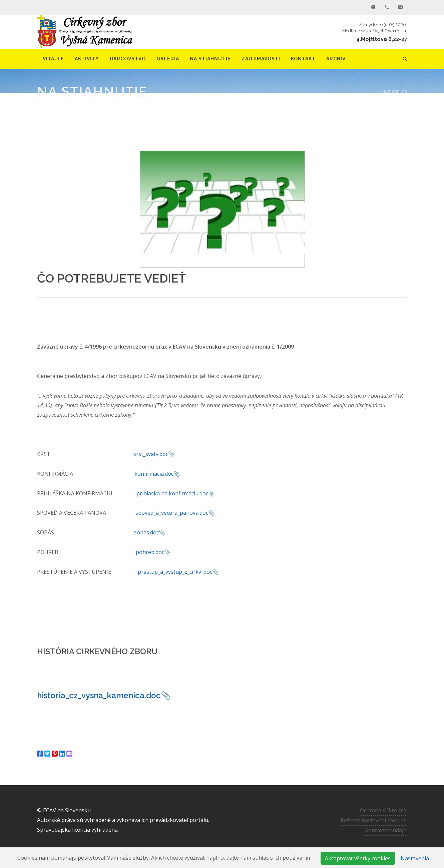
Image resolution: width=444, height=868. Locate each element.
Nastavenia (415, 858)
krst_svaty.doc (151, 454)
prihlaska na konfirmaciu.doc (172, 493)
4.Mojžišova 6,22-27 (382, 39)
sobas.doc (146, 532)
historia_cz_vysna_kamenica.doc (99, 695)
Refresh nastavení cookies (373, 820)
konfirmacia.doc (154, 474)
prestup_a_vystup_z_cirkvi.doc (175, 572)
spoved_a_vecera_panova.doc (172, 513)
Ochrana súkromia (383, 810)
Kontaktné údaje (386, 830)
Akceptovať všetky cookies (358, 858)
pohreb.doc (150, 552)
